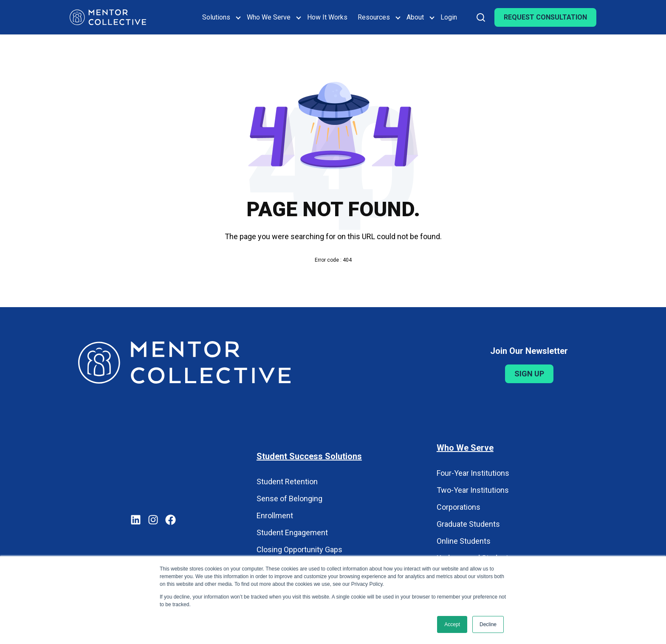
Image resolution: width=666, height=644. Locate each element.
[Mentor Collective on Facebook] (171, 521)
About (415, 17)
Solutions (216, 17)
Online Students (464, 541)
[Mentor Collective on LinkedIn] (136, 521)
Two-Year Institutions (473, 490)
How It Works (327, 17)
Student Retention (287, 482)
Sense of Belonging (289, 499)
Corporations (459, 507)
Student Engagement (292, 532)
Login (449, 17)
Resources (374, 17)
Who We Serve (269, 17)
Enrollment (275, 515)
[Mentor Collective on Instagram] (153, 521)
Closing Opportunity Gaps (299, 549)
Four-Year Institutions (473, 473)
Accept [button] (452, 624)
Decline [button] (488, 624)
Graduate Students (468, 524)
